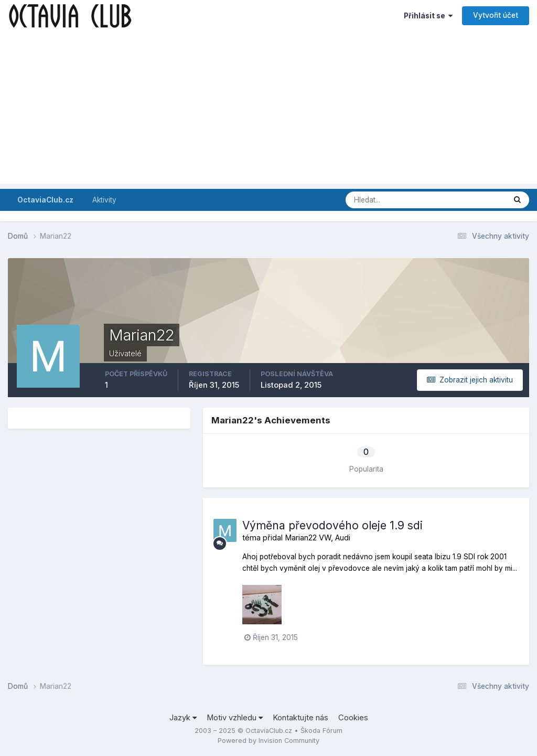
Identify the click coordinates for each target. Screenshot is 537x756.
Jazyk (183, 718)
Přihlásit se (428, 16)
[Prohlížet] (388, 200)
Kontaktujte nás (300, 718)
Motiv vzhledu (235, 718)
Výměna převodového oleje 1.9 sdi (332, 525)
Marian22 (301, 538)
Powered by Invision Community (268, 741)
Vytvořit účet (496, 15)
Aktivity (104, 200)
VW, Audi (335, 538)
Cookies (353, 718)
